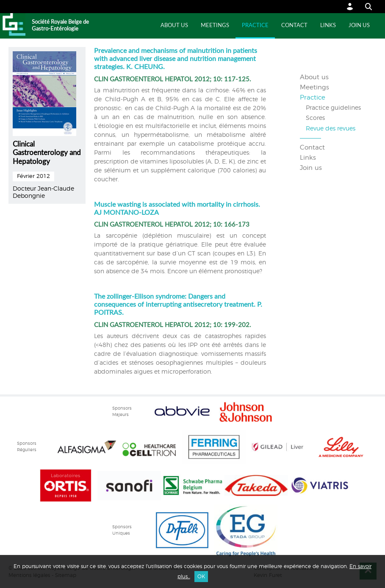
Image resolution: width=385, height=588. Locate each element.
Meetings (215, 26)
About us (174, 26)
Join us (359, 26)
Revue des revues (331, 129)
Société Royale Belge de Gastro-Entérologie (60, 26)
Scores (315, 118)
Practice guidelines (333, 108)
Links (328, 26)
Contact (294, 26)
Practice (255, 26)
